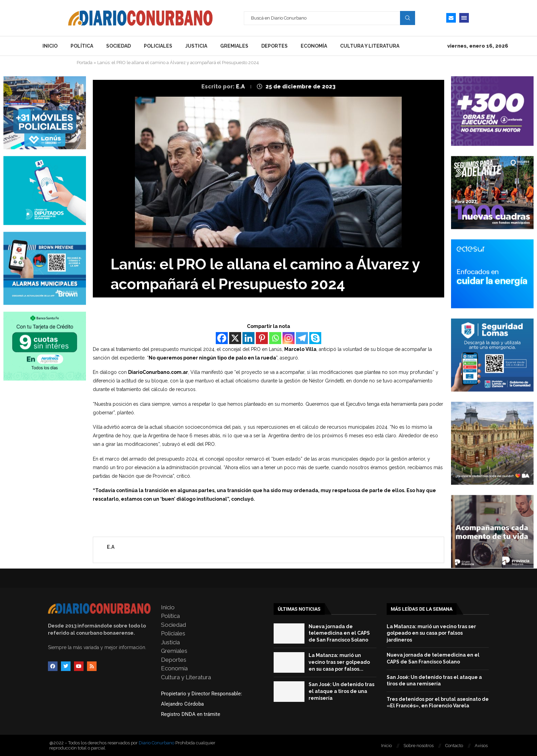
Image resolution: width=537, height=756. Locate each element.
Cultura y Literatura (370, 46)
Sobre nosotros (419, 746)
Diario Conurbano (157, 743)
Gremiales (234, 46)
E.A (241, 87)
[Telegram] (302, 338)
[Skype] (315, 338)
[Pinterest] (262, 338)
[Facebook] (222, 338)
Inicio (50, 46)
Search (408, 18)
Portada (85, 63)
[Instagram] (289, 338)
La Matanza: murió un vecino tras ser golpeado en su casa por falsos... (339, 662)
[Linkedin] (248, 338)
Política (82, 46)
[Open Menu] (464, 18)
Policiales (158, 46)
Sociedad (118, 46)
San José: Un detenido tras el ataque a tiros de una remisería (341, 691)
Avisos (481, 746)
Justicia (196, 46)
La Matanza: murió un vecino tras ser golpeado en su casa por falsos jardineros (431, 633)
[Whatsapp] (275, 338)
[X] (235, 338)
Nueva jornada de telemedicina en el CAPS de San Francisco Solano (339, 633)
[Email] (451, 18)
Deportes (274, 46)
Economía (314, 46)
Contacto (454, 746)
